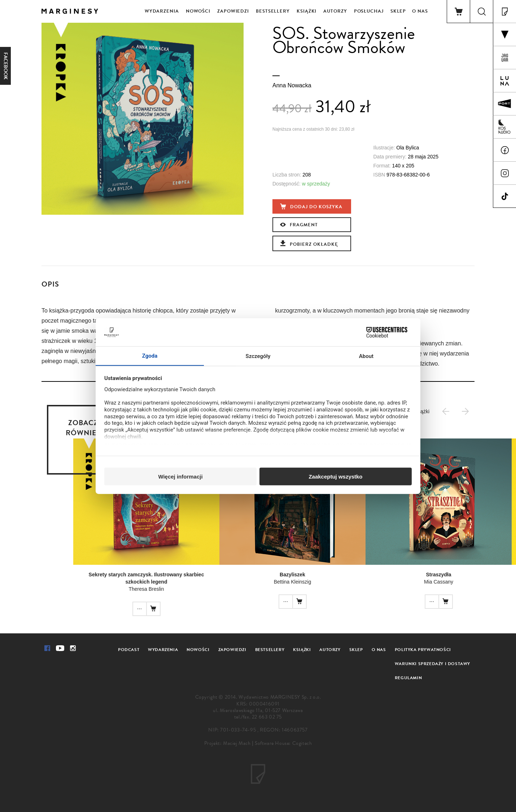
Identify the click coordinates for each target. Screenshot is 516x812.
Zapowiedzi (233, 11)
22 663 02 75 (267, 717)
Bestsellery (273, 11)
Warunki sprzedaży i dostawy (432, 664)
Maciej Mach (237, 743)
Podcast (129, 650)
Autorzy (335, 11)
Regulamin (408, 678)
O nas (420, 11)
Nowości (198, 11)
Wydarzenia (162, 11)
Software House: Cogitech (283, 743)
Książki (307, 11)
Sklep (398, 11)
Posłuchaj (369, 11)
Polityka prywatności (423, 650)
